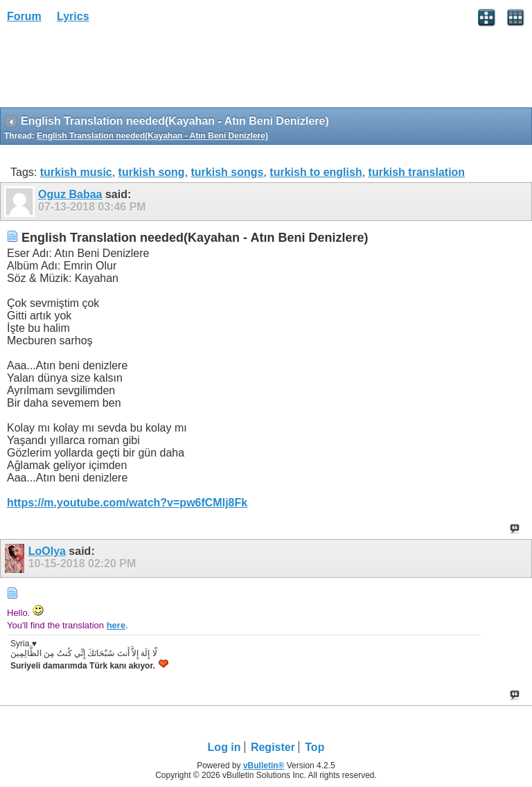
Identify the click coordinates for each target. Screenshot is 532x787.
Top (314, 747)
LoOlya (47, 551)
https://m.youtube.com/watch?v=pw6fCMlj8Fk (127, 503)
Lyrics (73, 16)
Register (273, 747)
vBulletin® (264, 766)
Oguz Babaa (70, 194)
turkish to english (316, 172)
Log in (224, 747)
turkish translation (417, 172)
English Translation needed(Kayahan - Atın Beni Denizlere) (152, 136)
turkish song (152, 172)
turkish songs (228, 172)
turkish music (76, 172)
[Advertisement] (111, 70)
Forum (24, 16)
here (116, 625)
